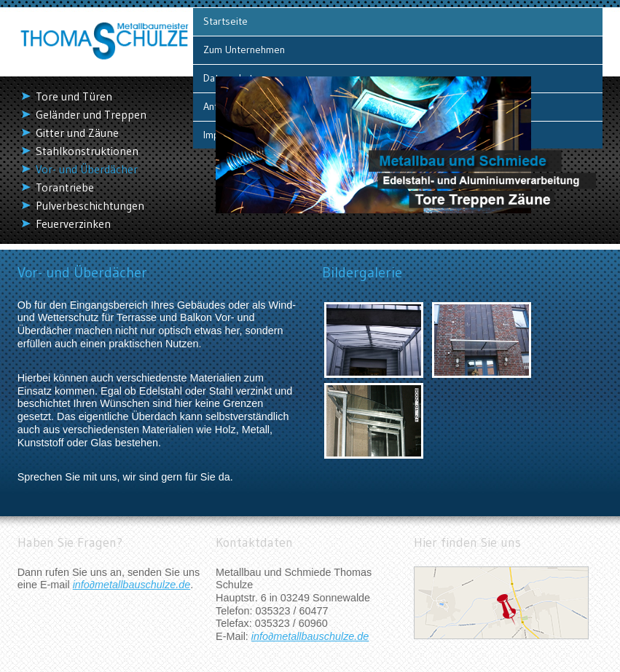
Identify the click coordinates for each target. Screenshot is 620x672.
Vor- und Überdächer (87, 169)
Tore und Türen (74, 96)
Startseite (225, 21)
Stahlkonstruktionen (87, 151)
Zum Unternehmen (244, 50)
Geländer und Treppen (91, 115)
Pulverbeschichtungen (90, 206)
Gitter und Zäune (77, 133)
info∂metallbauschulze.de (132, 585)
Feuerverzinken (73, 224)
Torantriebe (65, 187)
